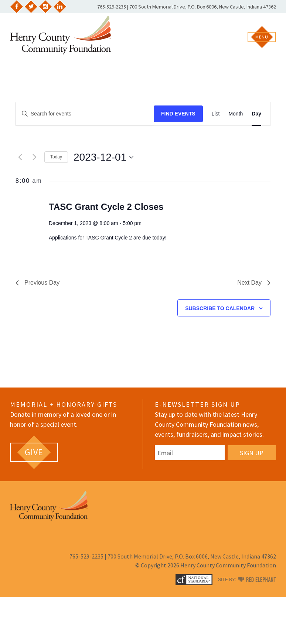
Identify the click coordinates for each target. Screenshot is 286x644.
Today (56, 157)
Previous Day (38, 283)
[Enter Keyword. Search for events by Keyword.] (85, 114)
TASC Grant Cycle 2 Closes (106, 207)
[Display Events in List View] (216, 114)
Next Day (254, 283)
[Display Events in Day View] (256, 114)
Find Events (178, 114)
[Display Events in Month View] (236, 114)
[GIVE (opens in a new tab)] (34, 452)
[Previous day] (20, 157)
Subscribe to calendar (220, 308)
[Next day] (34, 157)
